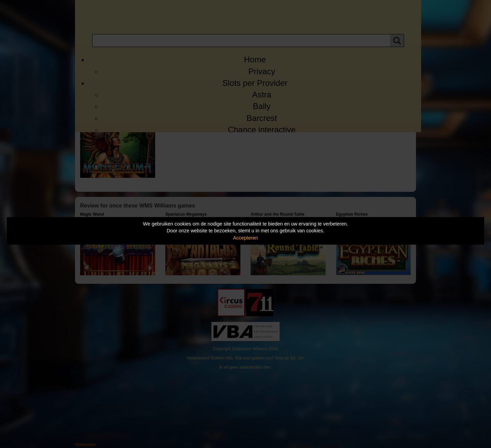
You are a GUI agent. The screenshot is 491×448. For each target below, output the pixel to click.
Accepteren (246, 238)
